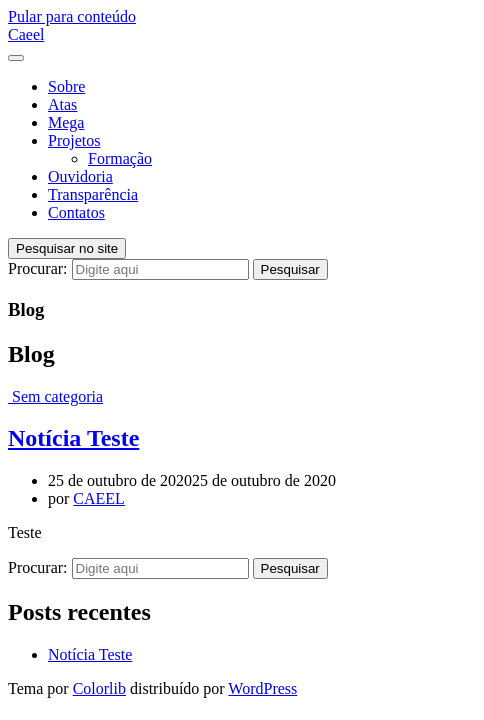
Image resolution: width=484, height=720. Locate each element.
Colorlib (99, 688)
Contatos (76, 212)
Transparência (93, 194)
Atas (62, 104)
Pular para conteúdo (72, 16)
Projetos (74, 140)
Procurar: (38, 268)
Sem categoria (57, 396)
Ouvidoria (80, 176)
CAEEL (99, 498)
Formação (120, 158)
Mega (66, 122)
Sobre (66, 86)
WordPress (262, 688)
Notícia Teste (73, 438)
